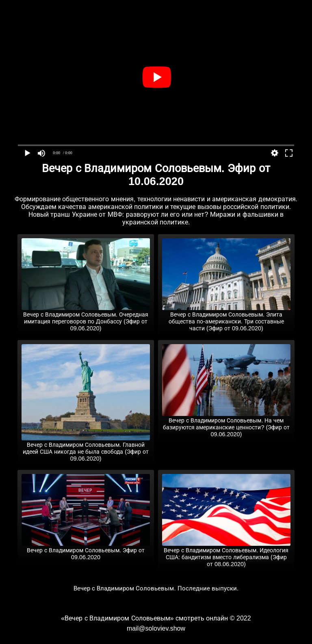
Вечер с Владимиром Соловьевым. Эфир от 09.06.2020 (86, 550)
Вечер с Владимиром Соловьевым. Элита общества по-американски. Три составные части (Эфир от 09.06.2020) (226, 318)
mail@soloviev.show (156, 628)
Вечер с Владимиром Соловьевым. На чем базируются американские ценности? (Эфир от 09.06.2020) (226, 424)
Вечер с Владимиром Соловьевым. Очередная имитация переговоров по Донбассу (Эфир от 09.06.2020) (86, 318)
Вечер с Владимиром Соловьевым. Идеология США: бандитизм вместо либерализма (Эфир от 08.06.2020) (226, 554)
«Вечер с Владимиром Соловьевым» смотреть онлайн (144, 618)
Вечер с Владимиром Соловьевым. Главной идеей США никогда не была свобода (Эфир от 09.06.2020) (86, 448)
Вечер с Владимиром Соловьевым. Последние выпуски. (156, 588)
